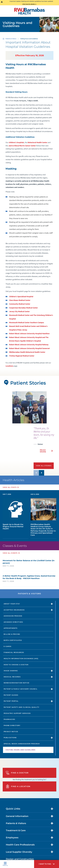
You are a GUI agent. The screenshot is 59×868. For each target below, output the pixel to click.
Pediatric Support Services (17, 713)
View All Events (10, 553)
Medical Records (12, 677)
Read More (43, 451)
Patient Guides (11, 695)
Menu (5, 864)
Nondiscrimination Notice (17, 683)
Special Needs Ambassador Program (22, 744)
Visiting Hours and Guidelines (20, 750)
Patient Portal (11, 701)
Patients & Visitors (11, 39)
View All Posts (10, 487)
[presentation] (46, 441)
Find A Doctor (17, 773)
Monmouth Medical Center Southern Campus (27, 323)
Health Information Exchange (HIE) (21, 659)
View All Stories (44, 466)
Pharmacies (9, 719)
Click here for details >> (29, 4)
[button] (47, 864)
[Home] (30, 11)
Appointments (11, 628)
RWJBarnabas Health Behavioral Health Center (27, 352)
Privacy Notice (11, 732)
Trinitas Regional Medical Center (22, 356)
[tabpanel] (29, 407)
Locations (9, 366)
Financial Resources (14, 652)
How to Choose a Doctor (16, 665)
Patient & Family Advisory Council (21, 689)
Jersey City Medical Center (19, 312)
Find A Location (18, 786)
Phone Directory (12, 725)
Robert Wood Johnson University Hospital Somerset (29, 348)
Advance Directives (13, 622)
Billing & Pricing (12, 634)
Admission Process (13, 616)
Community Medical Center (20, 304)
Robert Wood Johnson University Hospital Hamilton (29, 334)
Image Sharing (11, 671)
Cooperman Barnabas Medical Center (23, 308)
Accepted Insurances (14, 610)
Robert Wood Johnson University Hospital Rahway (29, 345)
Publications (10, 738)
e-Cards (8, 646)
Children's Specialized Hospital (21, 297)
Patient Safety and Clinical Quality (21, 707)
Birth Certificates (13, 640)
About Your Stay (12, 604)
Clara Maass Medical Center (20, 300)
